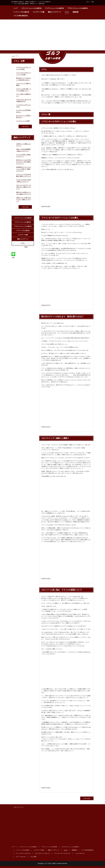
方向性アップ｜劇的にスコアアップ (24, 145)
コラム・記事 (19, 61)
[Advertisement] (52, 35)
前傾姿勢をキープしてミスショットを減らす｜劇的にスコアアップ (24, 169)
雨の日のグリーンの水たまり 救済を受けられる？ (63, 317)
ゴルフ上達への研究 (52, 57)
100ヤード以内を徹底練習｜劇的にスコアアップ (23, 150)
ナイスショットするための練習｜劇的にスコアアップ (24, 175)
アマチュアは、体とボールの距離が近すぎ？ (24, 100)
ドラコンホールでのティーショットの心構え (60, 218)
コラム (67, 12)
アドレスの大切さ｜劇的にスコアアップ (24, 155)
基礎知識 (75, 12)
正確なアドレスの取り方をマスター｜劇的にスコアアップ (24, 199)
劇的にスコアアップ (54, 12)
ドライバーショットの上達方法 (31, 8)
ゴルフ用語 (33, 857)
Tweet (26, 247)
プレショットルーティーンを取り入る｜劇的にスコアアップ (24, 187)
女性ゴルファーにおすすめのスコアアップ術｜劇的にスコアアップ (24, 162)
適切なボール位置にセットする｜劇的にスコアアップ (24, 193)
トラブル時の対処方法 (21, 16)
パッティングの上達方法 (21, 12)
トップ (15, 8)
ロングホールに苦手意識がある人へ (24, 111)
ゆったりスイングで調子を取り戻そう (24, 116)
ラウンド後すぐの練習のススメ (24, 95)
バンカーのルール (80, 853)
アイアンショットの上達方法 (54, 8)
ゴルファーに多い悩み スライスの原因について (62, 590)
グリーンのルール (21, 857)
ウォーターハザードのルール (62, 853)
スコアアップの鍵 (39, 12)
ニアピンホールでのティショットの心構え (59, 122)
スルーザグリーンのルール (42, 853)
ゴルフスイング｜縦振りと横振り (55, 438)
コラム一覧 (46, 114)
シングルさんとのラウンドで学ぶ (24, 106)
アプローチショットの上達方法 (78, 8)
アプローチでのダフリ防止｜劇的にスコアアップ (24, 181)
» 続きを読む (87, 798)
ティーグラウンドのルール (23, 853)
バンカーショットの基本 (23, 121)
